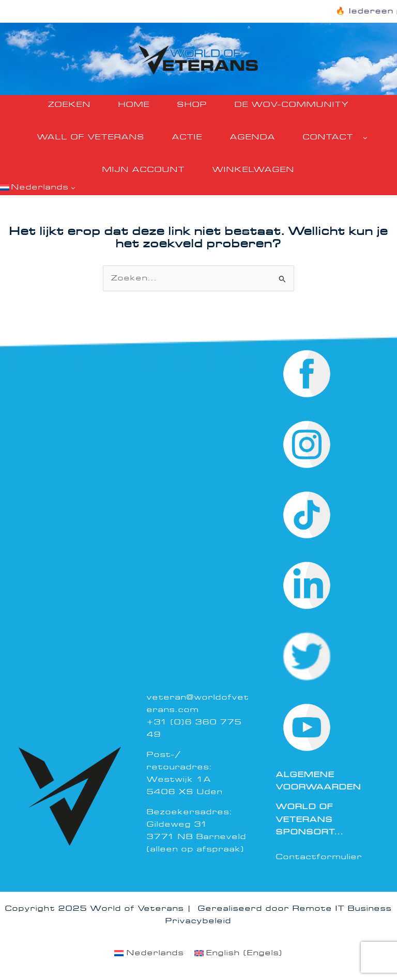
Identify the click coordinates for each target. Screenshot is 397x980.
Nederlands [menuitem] (155, 953)
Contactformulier (319, 857)
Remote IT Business (342, 908)
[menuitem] (149, 954)
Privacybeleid (198, 921)
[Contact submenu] (365, 138)
